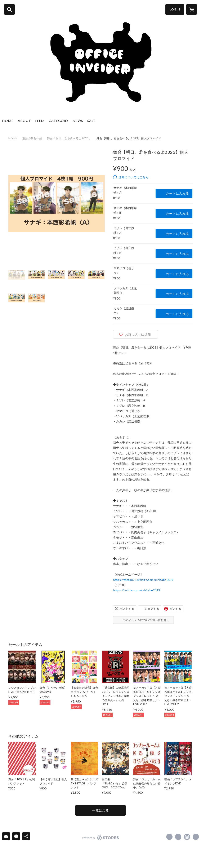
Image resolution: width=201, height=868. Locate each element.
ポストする (127, 609)
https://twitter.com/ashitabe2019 (137, 590)
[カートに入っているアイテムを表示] (192, 9)
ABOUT (24, 121)
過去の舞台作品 (32, 138)
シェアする (152, 609)
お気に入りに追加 (138, 334)
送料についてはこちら (134, 177)
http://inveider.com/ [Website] (196, 837)
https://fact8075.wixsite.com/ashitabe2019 (143, 580)
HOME (8, 121)
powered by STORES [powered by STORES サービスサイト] (101, 837)
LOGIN (175, 9)
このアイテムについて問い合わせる (146, 620)
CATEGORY (59, 121)
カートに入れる (177, 193)
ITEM (40, 121)
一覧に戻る (100, 810)
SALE (91, 121)
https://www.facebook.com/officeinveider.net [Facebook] (169, 837)
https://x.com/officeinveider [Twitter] (178, 837)
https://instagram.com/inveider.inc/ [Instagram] (187, 837)
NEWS (78, 121)
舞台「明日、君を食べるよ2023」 (69, 138)
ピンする (175, 609)
